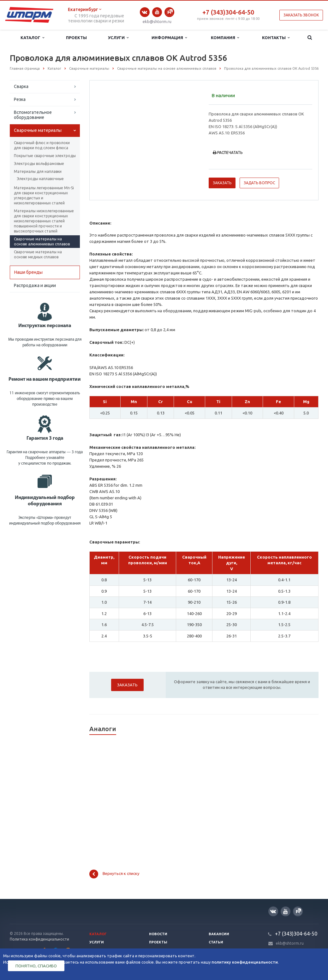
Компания (225, 38)
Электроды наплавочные (40, 179)
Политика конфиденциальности (39, 939)
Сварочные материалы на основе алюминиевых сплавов (42, 241)
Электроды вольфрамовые (39, 164)
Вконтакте (145, 12)
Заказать (222, 183)
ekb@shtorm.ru (157, 21)
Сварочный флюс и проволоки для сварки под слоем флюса (42, 145)
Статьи (216, 942)
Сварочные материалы (38, 130)
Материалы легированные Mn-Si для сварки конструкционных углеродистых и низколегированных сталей (44, 195)
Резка (20, 99)
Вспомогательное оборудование (33, 115)
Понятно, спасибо (36, 966)
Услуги (118, 38)
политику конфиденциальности (245, 962)
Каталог (32, 38)
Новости (158, 934)
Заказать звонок (301, 15)
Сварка (21, 86)
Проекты (76, 38)
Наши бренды (28, 272)
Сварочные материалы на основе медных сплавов (38, 254)
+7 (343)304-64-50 (228, 12)
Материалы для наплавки (38, 171)
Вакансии (219, 934)
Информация (169, 38)
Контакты (276, 38)
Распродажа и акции (35, 285)
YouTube (157, 12)
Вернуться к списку (114, 874)
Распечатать (228, 153)
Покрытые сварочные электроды (45, 156)
